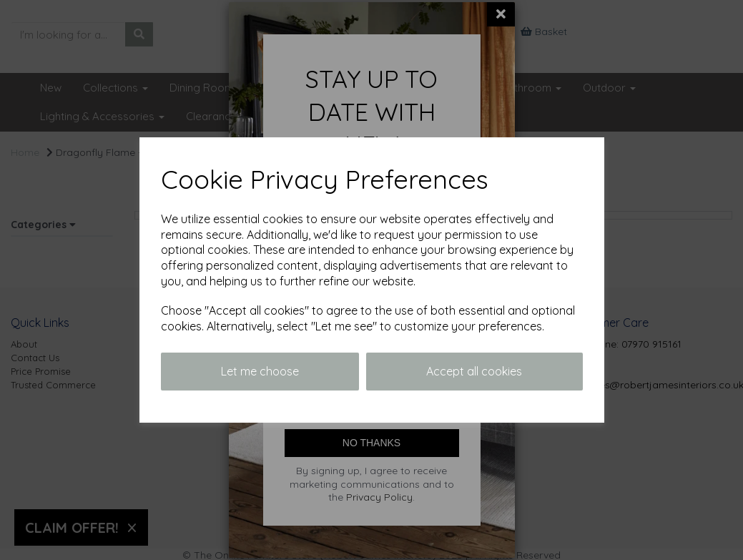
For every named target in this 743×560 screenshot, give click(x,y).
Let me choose (260, 371)
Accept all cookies (474, 371)
